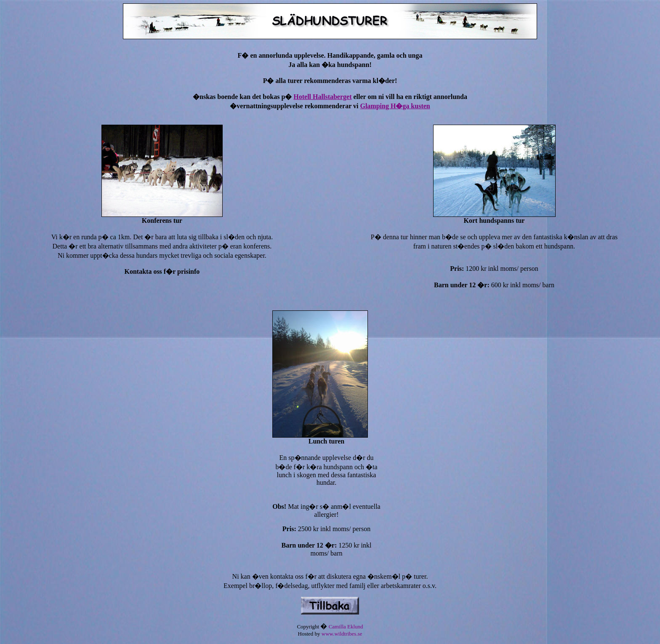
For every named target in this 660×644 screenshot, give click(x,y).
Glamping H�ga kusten (395, 106)
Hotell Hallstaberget (322, 97)
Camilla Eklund (346, 627)
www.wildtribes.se (342, 634)
